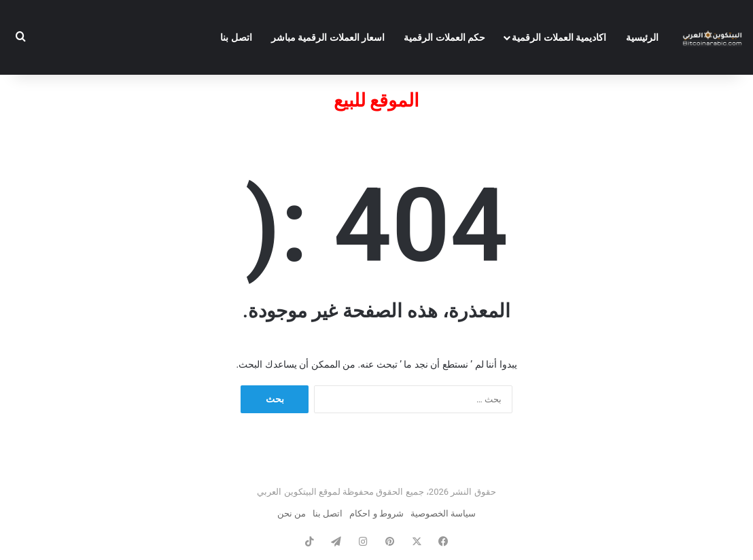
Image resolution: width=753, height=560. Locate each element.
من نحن (292, 513)
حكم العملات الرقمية (444, 37)
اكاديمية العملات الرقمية (559, 37)
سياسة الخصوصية (443, 513)
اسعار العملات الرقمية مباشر (328, 37)
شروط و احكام (376, 513)
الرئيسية (642, 37)
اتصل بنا (236, 37)
